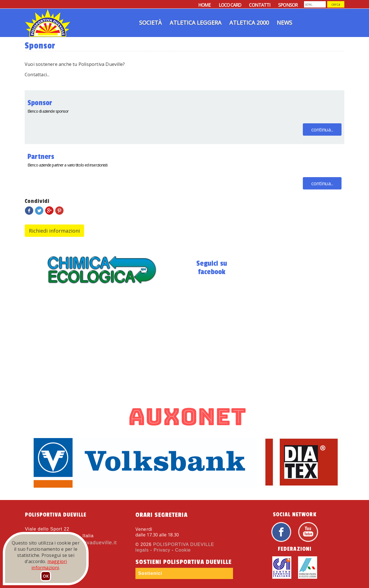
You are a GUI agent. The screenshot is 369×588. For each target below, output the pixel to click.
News (284, 23)
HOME (204, 5)
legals (142, 550)
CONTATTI (260, 5)
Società (150, 23)
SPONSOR (288, 5)
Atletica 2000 (249, 23)
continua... (322, 129)
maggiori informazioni (49, 564)
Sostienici (150, 573)
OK (46, 576)
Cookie (183, 550)
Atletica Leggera (196, 23)
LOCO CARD (230, 5)
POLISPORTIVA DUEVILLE (184, 544)
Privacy (162, 550)
